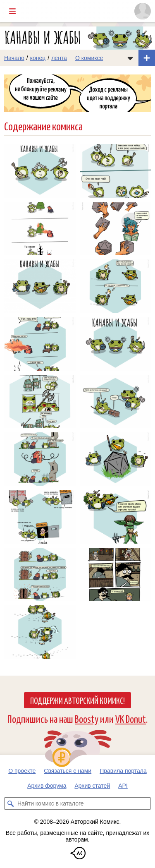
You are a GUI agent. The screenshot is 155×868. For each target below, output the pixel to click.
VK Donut (131, 718)
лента (59, 58)
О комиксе (89, 58)
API (123, 786)
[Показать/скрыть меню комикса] (130, 58)
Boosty (87, 718)
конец (38, 58)
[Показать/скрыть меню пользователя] (143, 11)
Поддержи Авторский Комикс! (77, 700)
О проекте (22, 771)
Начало (14, 58)
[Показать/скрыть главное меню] (12, 11)
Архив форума (47, 786)
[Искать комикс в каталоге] (10, 803)
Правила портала (123, 771)
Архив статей (93, 786)
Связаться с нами (68, 771)
